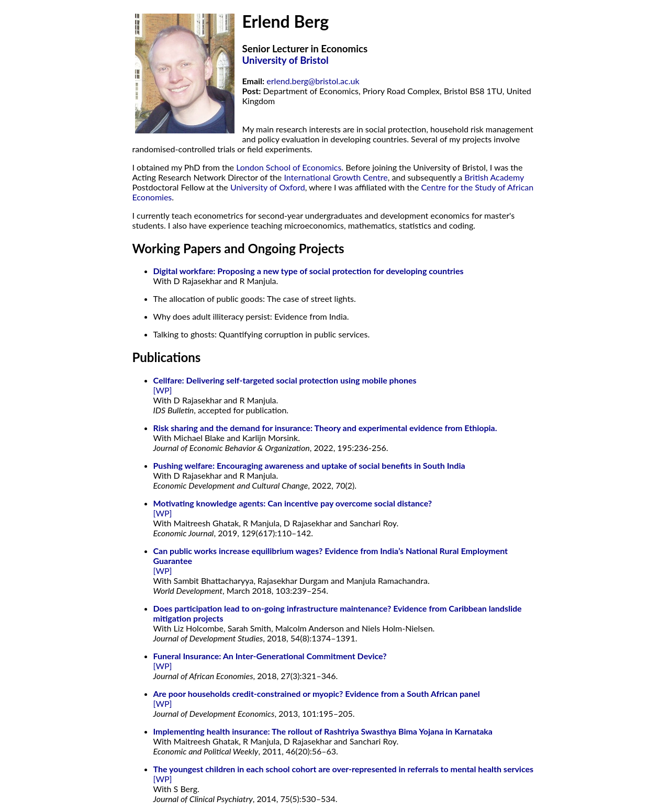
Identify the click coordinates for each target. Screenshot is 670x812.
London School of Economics (289, 167)
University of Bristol (286, 60)
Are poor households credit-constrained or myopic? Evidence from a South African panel (317, 693)
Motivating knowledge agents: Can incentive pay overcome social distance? (293, 503)
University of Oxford (268, 187)
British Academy (494, 177)
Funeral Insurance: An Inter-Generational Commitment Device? (270, 656)
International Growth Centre (336, 177)
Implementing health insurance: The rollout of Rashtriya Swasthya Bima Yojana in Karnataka (323, 731)
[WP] (163, 390)
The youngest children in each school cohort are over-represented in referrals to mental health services (344, 769)
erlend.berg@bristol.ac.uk (313, 81)
